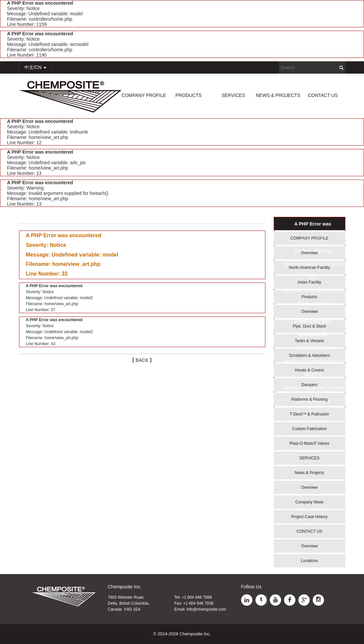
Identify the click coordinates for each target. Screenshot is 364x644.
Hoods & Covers (309, 370)
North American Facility (309, 268)
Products (309, 297)
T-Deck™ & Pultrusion (309, 414)
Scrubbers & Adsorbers (309, 355)
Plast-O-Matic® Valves (309, 443)
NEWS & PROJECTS (278, 95)
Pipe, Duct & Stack (309, 326)
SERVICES (233, 95)
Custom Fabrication (309, 429)
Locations (309, 561)
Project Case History (309, 517)
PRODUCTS (189, 95)
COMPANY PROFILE (144, 95)
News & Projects (309, 473)
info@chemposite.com (206, 609)
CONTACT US (323, 95)
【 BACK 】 (142, 360)
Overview (309, 253)
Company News (310, 502)
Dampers (310, 385)
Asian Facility (310, 282)
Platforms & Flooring (310, 399)
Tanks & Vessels (309, 341)
